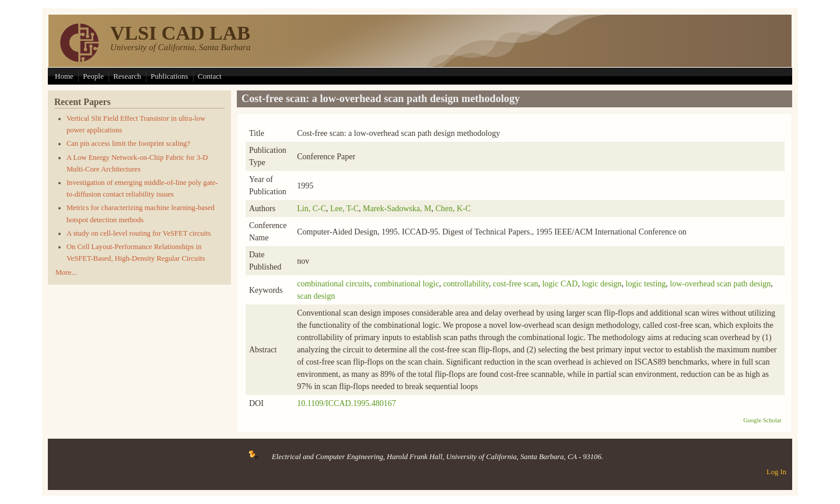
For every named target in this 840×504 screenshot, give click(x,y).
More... (66, 272)
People (93, 76)
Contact (209, 76)
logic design (601, 284)
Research (127, 76)
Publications (169, 76)
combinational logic (407, 284)
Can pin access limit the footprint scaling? (128, 143)
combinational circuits (333, 284)
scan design (316, 296)
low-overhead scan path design (720, 284)
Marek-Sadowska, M (397, 209)
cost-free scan (515, 284)
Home (64, 76)
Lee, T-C (344, 209)
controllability (466, 284)
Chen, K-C (453, 209)
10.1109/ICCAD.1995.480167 (346, 403)
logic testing (646, 284)
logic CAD (560, 284)
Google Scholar (762, 420)
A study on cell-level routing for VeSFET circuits (139, 233)
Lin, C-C (311, 209)
